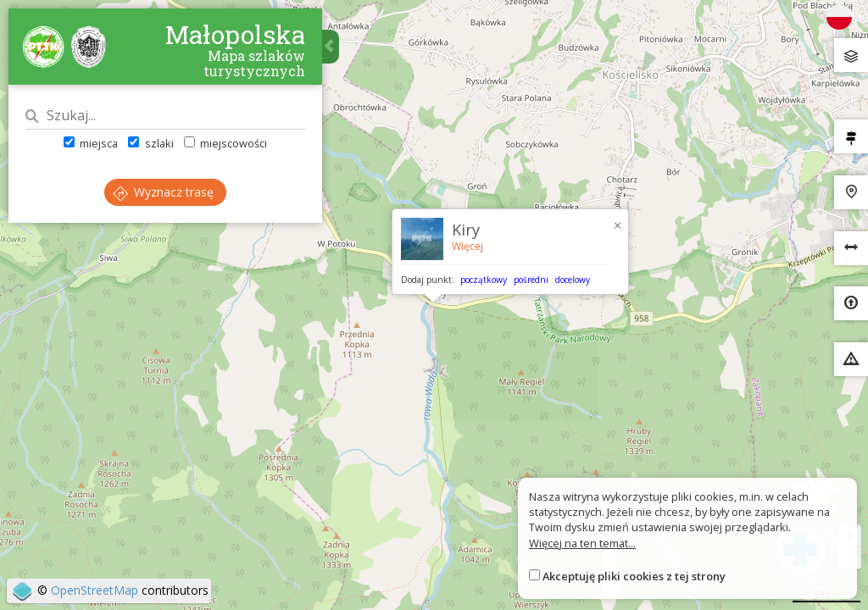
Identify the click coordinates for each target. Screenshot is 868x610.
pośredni (531, 280)
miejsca (91, 143)
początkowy (484, 280)
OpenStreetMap (95, 590)
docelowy (573, 280)
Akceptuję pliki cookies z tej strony (634, 576)
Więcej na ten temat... (582, 543)
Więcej (467, 246)
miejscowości (225, 143)
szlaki (150, 143)
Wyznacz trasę (163, 192)
